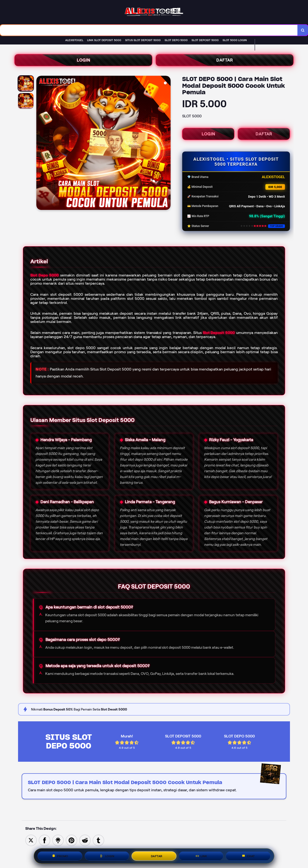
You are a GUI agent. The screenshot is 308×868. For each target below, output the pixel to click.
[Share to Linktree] (58, 840)
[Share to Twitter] (31, 840)
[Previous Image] (40, 144)
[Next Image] (167, 144)
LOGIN (83, 60)
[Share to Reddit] (85, 840)
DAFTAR (225, 60)
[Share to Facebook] (45, 840)
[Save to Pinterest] (71, 840)
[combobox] (149, 30)
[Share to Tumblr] (98, 840)
